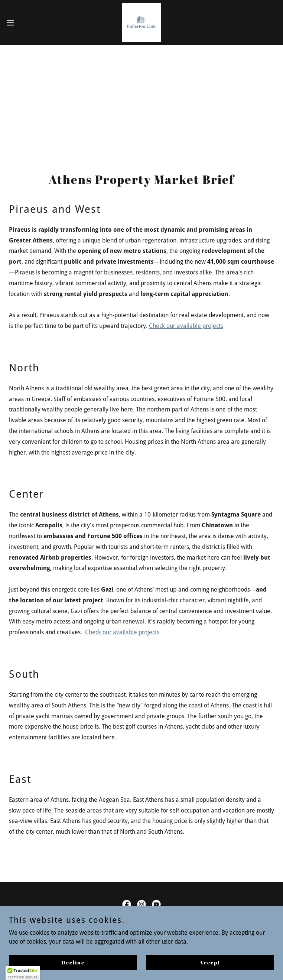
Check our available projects (186, 326)
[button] (24, 23)
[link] (141, 22)
